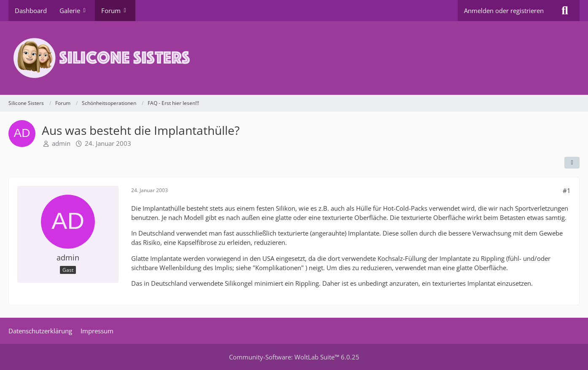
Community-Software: (294, 357)
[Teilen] (572, 163)
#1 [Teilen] (567, 190)
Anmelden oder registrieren (504, 11)
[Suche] (565, 11)
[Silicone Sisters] (294, 58)
